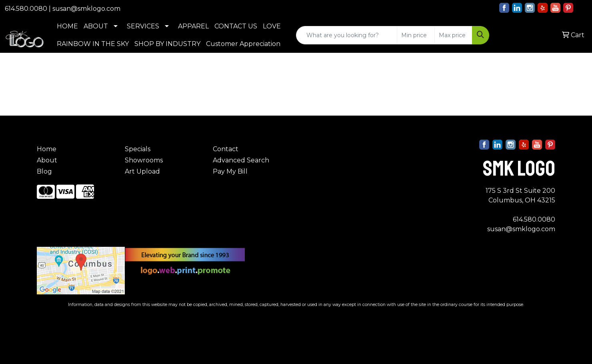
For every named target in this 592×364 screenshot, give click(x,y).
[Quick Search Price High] (453, 35)
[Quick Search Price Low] (416, 35)
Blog (44, 171)
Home (47, 149)
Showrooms (144, 160)
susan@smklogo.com (86, 9)
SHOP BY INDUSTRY (167, 44)
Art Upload (142, 171)
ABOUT (96, 26)
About (47, 160)
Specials (138, 149)
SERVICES (143, 26)
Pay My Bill (230, 171)
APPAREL (193, 26)
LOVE (272, 26)
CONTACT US (236, 26)
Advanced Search (241, 160)
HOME (67, 26)
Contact (226, 149)
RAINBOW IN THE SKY (93, 44)
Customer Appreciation (243, 44)
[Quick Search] (347, 35)
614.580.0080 (26, 9)
